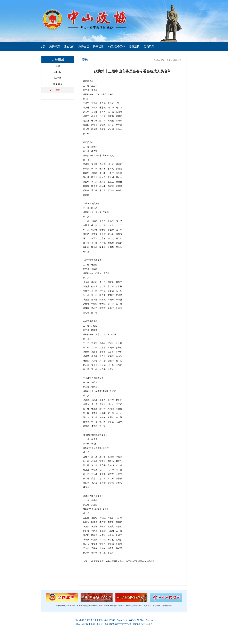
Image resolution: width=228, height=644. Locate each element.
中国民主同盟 (82, 606)
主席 (58, 66)
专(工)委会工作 (116, 47)
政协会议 (84, 47)
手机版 (100, 624)
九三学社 (148, 606)
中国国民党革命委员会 (66, 606)
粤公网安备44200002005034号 (118, 624)
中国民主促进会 (110, 606)
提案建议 (134, 47)
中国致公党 (138, 606)
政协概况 (55, 47)
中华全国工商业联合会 (162, 606)
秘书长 (58, 78)
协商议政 (98, 47)
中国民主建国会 (96, 606)
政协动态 (69, 47)
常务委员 (58, 84)
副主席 (58, 72)
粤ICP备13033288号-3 (143, 624)
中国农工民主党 (125, 606)
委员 (58, 90)
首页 (43, 47)
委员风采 (149, 47)
